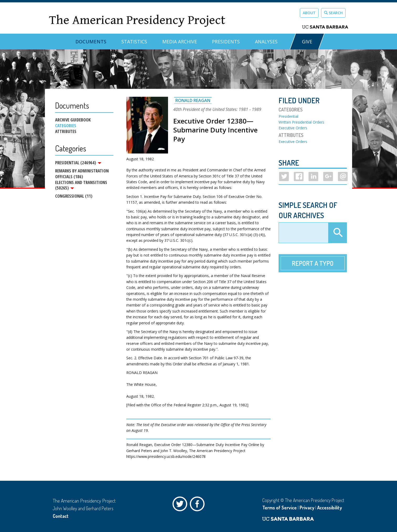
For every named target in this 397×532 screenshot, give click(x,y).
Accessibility (330, 508)
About (309, 13)
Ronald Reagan (193, 100)
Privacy (307, 508)
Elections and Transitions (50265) (81, 186)
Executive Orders (293, 128)
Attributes (66, 131)
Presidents (226, 42)
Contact (61, 516)
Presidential (288, 116)
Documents (91, 42)
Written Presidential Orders (301, 122)
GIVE (307, 42)
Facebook (198, 505)
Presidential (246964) (78, 163)
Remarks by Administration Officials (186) (82, 174)
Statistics (134, 42)
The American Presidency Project (137, 20)
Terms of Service (280, 508)
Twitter (181, 505)
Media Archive (180, 42)
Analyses (266, 42)
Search (333, 13)
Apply (337, 233)
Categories (66, 126)
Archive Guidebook (73, 120)
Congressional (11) (74, 197)
